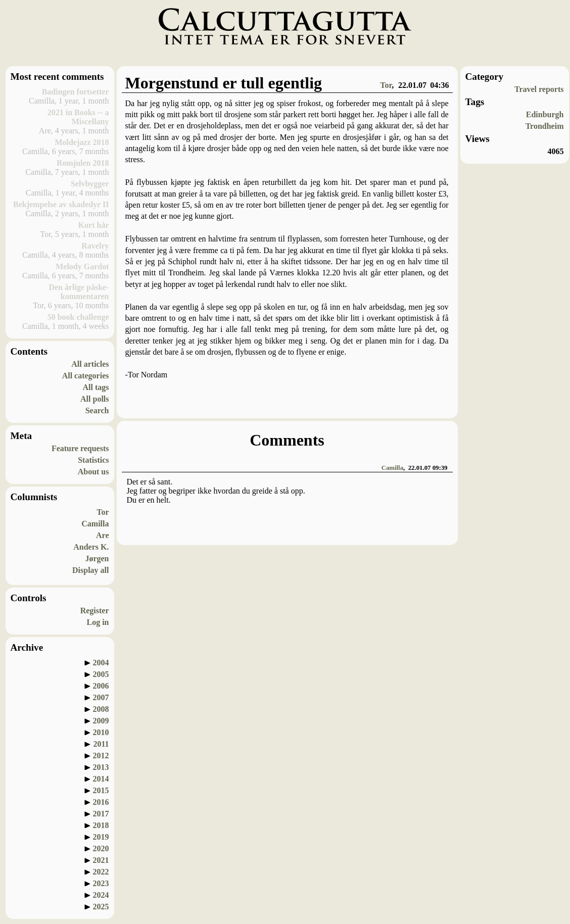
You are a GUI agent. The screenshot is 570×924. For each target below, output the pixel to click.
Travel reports (539, 89)
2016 (101, 802)
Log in (98, 622)
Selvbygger (90, 184)
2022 (101, 872)
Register (95, 611)
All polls (94, 399)
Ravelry (95, 246)
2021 (101, 860)
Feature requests (80, 448)
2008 (101, 709)
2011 (101, 744)
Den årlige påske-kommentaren (79, 292)
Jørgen (97, 558)
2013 (101, 767)
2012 (101, 756)
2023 (101, 883)
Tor (103, 512)
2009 (101, 721)
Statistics (93, 460)
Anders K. (91, 547)
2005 (101, 674)
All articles (90, 364)
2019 (101, 837)
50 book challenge (78, 317)
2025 (101, 907)
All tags (96, 387)
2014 (101, 779)
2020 (101, 848)
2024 (101, 895)
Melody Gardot (82, 266)
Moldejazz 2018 (82, 142)
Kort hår (94, 225)
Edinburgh (545, 114)
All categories (86, 376)
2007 (101, 697)
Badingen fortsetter (76, 92)
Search (97, 410)
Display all (90, 570)
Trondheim (545, 126)
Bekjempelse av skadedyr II (61, 204)
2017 (101, 814)
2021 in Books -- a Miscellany (78, 117)
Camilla (95, 524)
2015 (101, 790)
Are (102, 535)
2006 (101, 686)
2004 (101, 663)
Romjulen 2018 (83, 163)
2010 (101, 732)
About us (93, 472)
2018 (101, 825)
